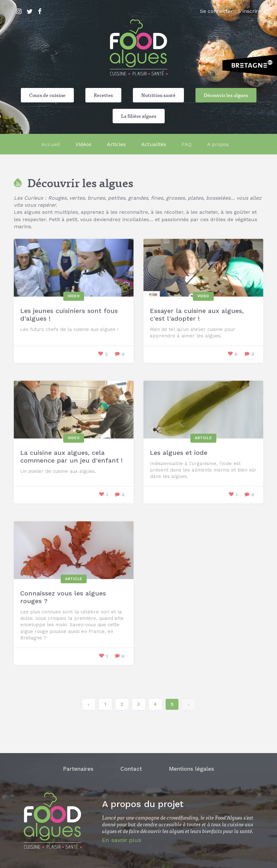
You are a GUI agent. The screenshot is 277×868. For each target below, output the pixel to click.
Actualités (154, 144)
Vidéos (83, 144)
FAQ (187, 144)
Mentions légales (191, 769)
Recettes (103, 95)
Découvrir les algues (226, 95)
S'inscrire (249, 11)
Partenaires (78, 769)
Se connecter (216, 11)
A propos (218, 144)
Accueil (51, 144)
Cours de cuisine (47, 95)
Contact (131, 769)
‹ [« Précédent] (88, 704)
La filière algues (139, 116)
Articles (116, 144)
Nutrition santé (158, 95)
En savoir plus (122, 840)
